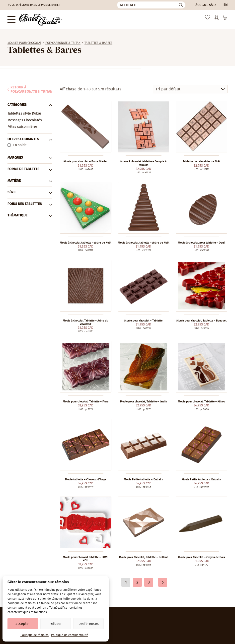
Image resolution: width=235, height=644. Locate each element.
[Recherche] (151, 5)
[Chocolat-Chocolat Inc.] (40, 20)
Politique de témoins (35, 635)
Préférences (89, 624)
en (226, 5)
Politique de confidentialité (70, 635)
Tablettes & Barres (98, 43)
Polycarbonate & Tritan (63, 43)
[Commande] (190, 89)
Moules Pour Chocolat (24, 43)
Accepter (23, 624)
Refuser (56, 624)
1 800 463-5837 (204, 5)
